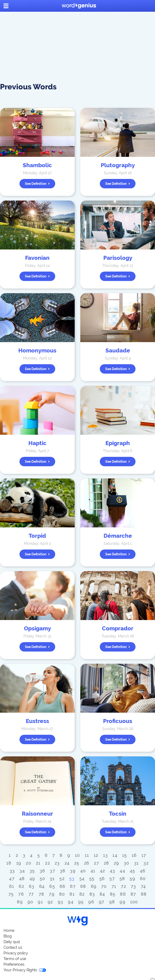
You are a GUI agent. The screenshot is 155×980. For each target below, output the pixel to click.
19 (19, 863)
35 (32, 871)
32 (146, 863)
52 (62, 879)
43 (113, 871)
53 (72, 879)
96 (91, 902)
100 (134, 902)
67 (73, 886)
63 (32, 886)
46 (143, 871)
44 (122, 871)
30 (127, 863)
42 (103, 871)
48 (22, 879)
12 (96, 855)
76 (21, 894)
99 (122, 902)
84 (102, 894)
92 (50, 902)
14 (115, 855)
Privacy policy (16, 953)
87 (133, 894)
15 (125, 855)
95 (81, 902)
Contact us (13, 947)
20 (29, 863)
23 (57, 863)
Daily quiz (12, 942)
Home (9, 931)
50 (43, 879)
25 (77, 863)
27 (97, 863)
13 (106, 855)
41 (93, 871)
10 (77, 855)
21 (38, 863)
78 (42, 894)
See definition (37, 184)
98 (112, 902)
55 (92, 879)
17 (144, 855)
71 (114, 886)
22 (48, 863)
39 (73, 871)
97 (102, 902)
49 (32, 879)
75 (11, 894)
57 (112, 879)
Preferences (14, 964)
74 (143, 886)
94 (71, 902)
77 (31, 894)
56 (102, 879)
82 (82, 894)
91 (40, 902)
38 (63, 871)
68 (83, 886)
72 (124, 886)
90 (30, 902)
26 (87, 863)
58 (122, 879)
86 (123, 894)
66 (63, 886)
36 (43, 871)
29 (117, 863)
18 (9, 863)
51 (52, 879)
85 (113, 894)
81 (72, 894)
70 (104, 886)
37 (52, 871)
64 (42, 886)
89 (20, 902)
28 (107, 863)
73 (134, 886)
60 (143, 879)
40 (83, 871)
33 (12, 871)
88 (144, 894)
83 (92, 894)
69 (94, 886)
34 (22, 871)
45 (133, 871)
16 (134, 855)
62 (21, 886)
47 (12, 879)
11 (87, 855)
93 (61, 902)
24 (67, 863)
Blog (8, 936)
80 (62, 894)
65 (52, 886)
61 (12, 886)
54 (82, 879)
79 (52, 894)
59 (132, 879)
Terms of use (15, 959)
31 (137, 863)
